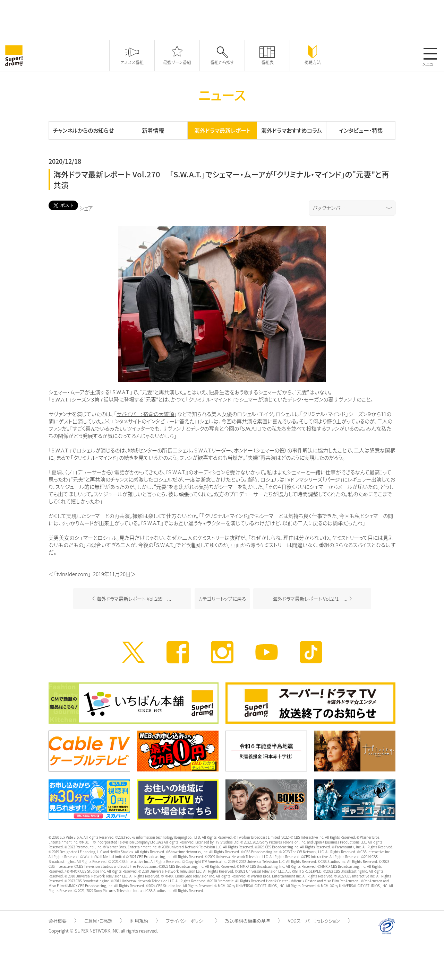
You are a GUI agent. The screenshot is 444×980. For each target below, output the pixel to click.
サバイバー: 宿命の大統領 (145, 414)
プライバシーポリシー (191, 921)
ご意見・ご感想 (103, 921)
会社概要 (62, 921)
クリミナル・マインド (210, 399)
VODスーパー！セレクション (319, 921)
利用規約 (144, 921)
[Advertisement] (222, 19)
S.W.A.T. (60, 399)
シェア (86, 208)
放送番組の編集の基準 (253, 921)
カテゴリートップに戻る (222, 599)
